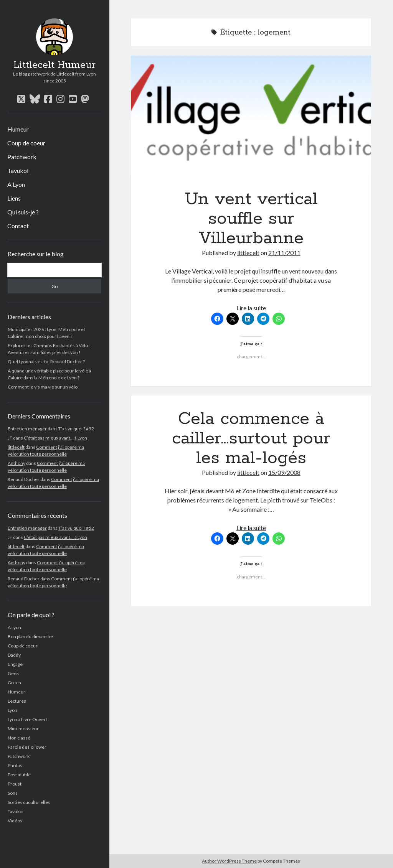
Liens (14, 198)
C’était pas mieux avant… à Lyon (55, 438)
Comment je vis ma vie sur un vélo (43, 387)
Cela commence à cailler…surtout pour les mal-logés (251, 438)
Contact (18, 226)
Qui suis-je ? (23, 212)
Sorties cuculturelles (29, 802)
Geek (13, 673)
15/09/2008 (284, 472)
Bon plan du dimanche (30, 637)
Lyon (12, 710)
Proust (15, 784)
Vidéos (15, 821)
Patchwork (22, 157)
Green (14, 683)
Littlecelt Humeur (54, 65)
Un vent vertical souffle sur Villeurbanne (251, 116)
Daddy (14, 655)
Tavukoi (18, 170)
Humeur (18, 129)
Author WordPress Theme (229, 861)
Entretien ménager (27, 429)
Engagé (15, 664)
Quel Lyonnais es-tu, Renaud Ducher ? (46, 362)
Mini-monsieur (23, 729)
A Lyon (16, 184)
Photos (15, 765)
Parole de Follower (27, 747)
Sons (13, 793)
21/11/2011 (284, 253)
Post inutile (19, 775)
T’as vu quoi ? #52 (76, 429)
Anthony (17, 463)
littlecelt (16, 447)
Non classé (19, 738)
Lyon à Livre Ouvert (27, 719)
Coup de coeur (26, 143)
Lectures (17, 701)
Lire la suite (251, 308)
